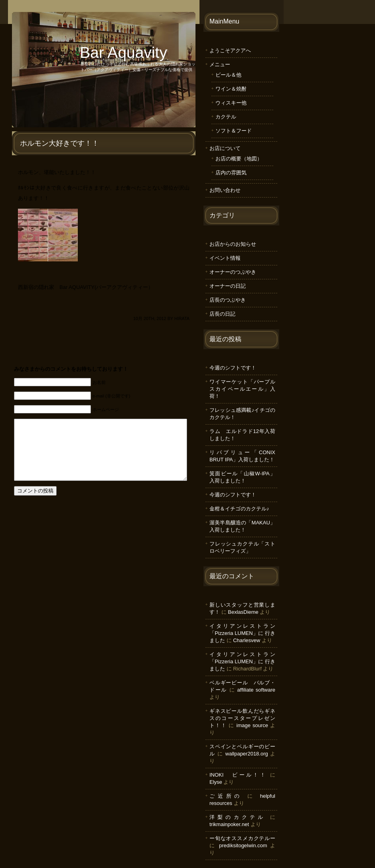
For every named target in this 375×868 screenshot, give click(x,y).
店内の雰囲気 (231, 173)
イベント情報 (225, 258)
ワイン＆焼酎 (231, 89)
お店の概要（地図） (239, 159)
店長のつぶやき (228, 300)
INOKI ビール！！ (238, 775)
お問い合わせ (225, 190)
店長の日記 (222, 314)
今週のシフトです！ (233, 368)
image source (252, 725)
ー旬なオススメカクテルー (242, 838)
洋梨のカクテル (238, 817)
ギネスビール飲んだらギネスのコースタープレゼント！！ (242, 718)
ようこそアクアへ (230, 50)
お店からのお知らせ (233, 244)
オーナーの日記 (228, 286)
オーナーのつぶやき (233, 272)
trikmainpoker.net (229, 824)
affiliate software (256, 690)
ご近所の (226, 796)
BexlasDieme (243, 612)
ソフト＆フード (234, 131)
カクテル (226, 117)
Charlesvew (247, 640)
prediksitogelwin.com (243, 845)
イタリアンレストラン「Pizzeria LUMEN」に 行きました (242, 633)
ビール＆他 (228, 75)
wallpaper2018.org (247, 754)
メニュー (220, 64)
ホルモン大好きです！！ (59, 143)
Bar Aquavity (123, 52)
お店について (225, 148)
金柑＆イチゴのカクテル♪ (239, 509)
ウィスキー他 (231, 103)
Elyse (216, 782)
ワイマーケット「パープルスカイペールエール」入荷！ (242, 389)
